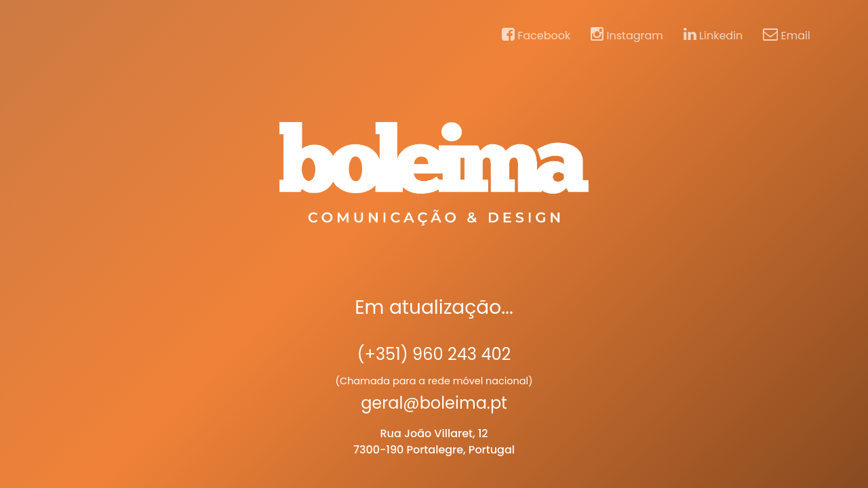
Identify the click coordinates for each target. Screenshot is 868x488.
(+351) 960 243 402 (434, 354)
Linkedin (713, 35)
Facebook (536, 35)
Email (787, 35)
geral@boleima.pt (434, 403)
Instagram (627, 35)
